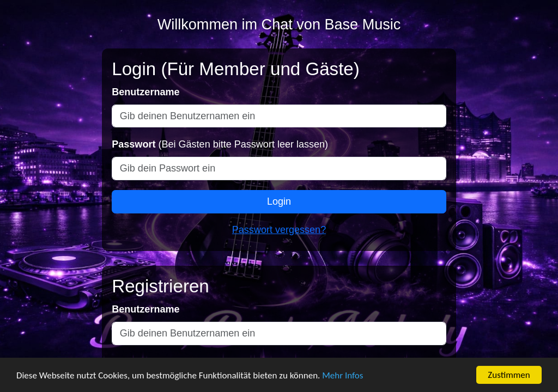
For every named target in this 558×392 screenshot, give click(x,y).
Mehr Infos (342, 376)
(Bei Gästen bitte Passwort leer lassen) (220, 144)
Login (279, 201)
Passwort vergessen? (279, 230)
